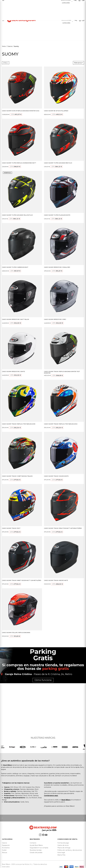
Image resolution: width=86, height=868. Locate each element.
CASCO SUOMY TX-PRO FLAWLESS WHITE (57, 215)
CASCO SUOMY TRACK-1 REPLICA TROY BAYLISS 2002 (61, 424)
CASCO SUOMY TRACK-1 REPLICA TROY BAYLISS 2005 (19, 424)
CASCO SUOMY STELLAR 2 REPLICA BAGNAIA (16, 633)
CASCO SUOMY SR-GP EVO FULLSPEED (56, 111)
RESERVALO (8, 173)
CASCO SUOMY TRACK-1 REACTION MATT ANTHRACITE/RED (63, 528)
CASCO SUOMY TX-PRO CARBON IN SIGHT (15, 267)
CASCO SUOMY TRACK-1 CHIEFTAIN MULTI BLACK (17, 476)
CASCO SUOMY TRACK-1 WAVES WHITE (56, 476)
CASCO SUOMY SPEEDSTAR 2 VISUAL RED (57, 267)
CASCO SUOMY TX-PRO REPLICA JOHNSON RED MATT (19, 163)
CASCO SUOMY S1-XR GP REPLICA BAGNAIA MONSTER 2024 (21, 111)
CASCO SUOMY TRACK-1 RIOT (11, 528)
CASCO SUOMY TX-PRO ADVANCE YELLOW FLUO (17, 215)
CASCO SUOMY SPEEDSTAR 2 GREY (55, 319)
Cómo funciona (43, 680)
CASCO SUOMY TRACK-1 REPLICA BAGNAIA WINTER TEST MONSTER (62, 372)
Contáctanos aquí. (51, 796)
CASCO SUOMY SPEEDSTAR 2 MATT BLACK (15, 319)
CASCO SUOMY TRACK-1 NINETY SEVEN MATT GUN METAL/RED (22, 580)
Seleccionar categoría (66, 22)
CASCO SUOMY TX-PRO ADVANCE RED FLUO (58, 163)
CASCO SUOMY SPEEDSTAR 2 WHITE (13, 372)
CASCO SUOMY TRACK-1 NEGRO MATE (56, 580)
